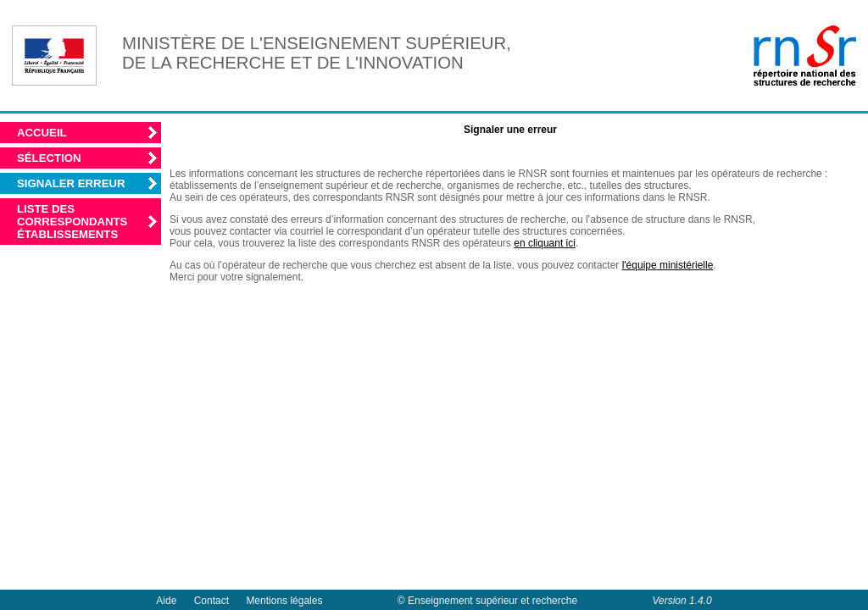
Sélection (49, 158)
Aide (166, 601)
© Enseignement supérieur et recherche (487, 601)
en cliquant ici (545, 243)
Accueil (42, 133)
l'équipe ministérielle (668, 265)
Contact (211, 601)
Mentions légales (284, 601)
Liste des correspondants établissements (72, 222)
